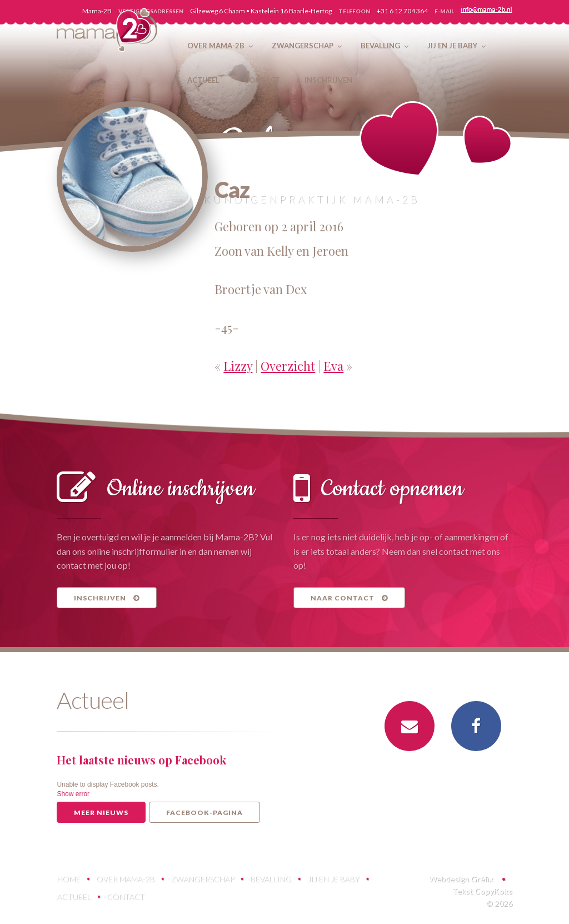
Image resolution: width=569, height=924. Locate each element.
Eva (333, 366)
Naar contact (349, 598)
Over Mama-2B (125, 879)
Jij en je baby (333, 879)
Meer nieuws (101, 813)
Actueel (74, 896)
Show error (73, 794)
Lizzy (238, 366)
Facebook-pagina (204, 813)
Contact (126, 896)
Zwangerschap (202, 879)
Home (68, 879)
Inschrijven (107, 598)
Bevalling (271, 879)
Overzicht (288, 366)
